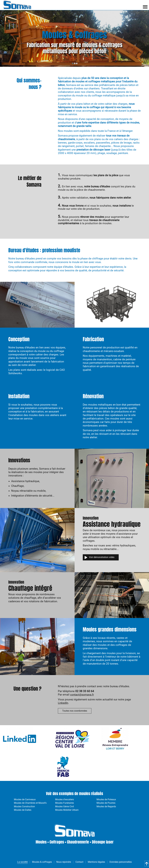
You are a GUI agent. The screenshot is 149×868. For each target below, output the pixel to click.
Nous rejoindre (64, 862)
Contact (79, 862)
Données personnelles (121, 862)
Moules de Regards (106, 806)
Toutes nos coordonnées (75, 711)
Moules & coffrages (42, 862)
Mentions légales (96, 862)
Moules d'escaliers (65, 799)
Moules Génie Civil (65, 806)
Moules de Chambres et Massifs (30, 803)
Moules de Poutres (106, 803)
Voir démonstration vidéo (102, 557)
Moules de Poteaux (106, 799)
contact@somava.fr (82, 695)
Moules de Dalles (23, 810)
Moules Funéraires (65, 803)
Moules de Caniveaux (25, 799)
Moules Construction (24, 806)
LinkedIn (63, 703)
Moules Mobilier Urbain (67, 810)
